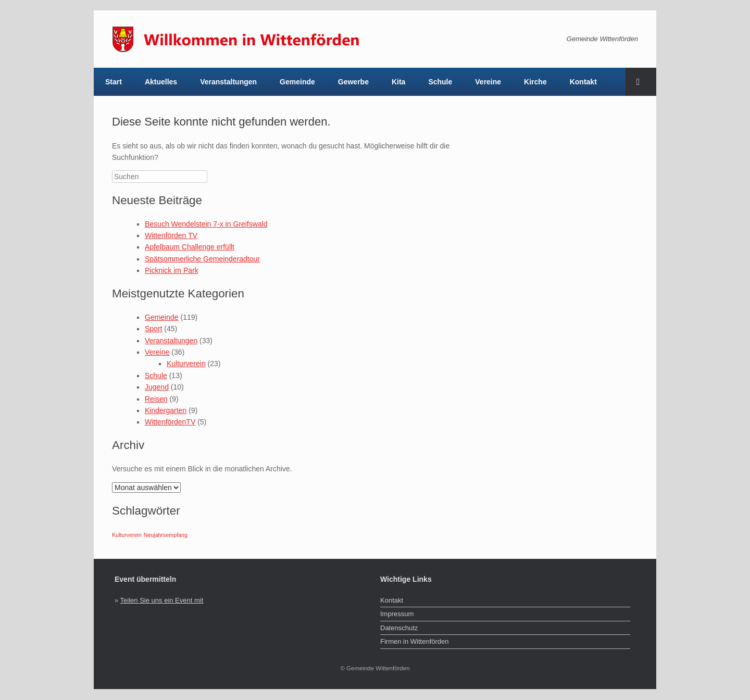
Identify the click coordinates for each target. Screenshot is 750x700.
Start (114, 82)
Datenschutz (399, 628)
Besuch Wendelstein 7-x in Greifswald (206, 224)
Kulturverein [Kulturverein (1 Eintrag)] (127, 535)
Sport (153, 329)
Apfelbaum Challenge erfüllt (190, 247)
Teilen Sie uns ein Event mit (162, 600)
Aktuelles (161, 82)
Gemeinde (297, 82)
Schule (440, 82)
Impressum (397, 614)
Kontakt (583, 82)
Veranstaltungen (228, 82)
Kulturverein (186, 364)
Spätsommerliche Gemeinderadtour (202, 259)
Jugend (157, 387)
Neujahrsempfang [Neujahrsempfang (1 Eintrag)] (166, 535)
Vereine (488, 82)
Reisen (156, 399)
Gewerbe (353, 82)
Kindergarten (166, 410)
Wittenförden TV (171, 235)
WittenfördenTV (170, 422)
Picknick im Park (172, 270)
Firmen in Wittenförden (415, 641)
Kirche (535, 82)
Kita (398, 82)
